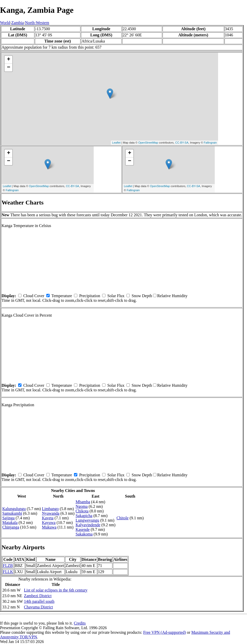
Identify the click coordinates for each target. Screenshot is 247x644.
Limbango (50, 509)
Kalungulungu (14, 509)
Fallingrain (210, 143)
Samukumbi (12, 513)
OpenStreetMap (148, 143)
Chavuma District (38, 607)
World (5, 23)
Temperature (62, 296)
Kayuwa (49, 523)
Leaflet (116, 143)
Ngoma (82, 506)
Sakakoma (84, 534)
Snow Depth (142, 296)
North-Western (37, 23)
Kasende (83, 529)
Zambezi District (38, 596)
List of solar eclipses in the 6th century (56, 590)
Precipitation (90, 296)
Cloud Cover (34, 296)
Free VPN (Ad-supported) (164, 632)
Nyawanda (51, 513)
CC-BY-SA (182, 143)
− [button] (9, 68)
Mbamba (83, 502)
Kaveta (48, 518)
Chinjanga (11, 527)
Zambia (18, 23)
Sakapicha (84, 516)
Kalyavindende (88, 525)
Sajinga (8, 518)
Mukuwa (49, 527)
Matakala (10, 523)
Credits (80, 623)
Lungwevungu (87, 520)
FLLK (8, 572)
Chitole (122, 518)
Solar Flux (116, 296)
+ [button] (9, 60)
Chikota (82, 511)
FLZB (8, 566)
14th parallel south (39, 601)
